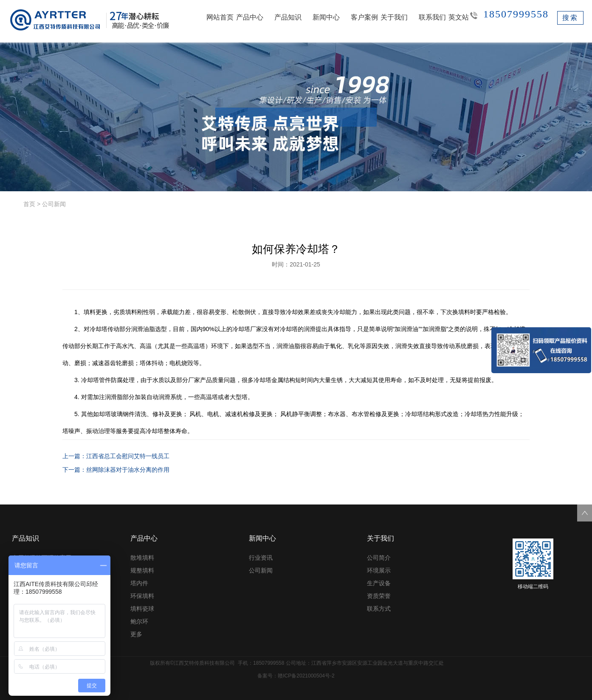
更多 (136, 634)
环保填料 (142, 596)
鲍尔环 (139, 621)
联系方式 (379, 609)
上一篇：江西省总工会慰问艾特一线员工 (116, 456)
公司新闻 (54, 204)
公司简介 (379, 558)
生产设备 (379, 583)
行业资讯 (261, 558)
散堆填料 (142, 558)
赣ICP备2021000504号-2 (306, 676)
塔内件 (139, 583)
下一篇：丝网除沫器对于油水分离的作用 (116, 470)
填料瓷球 (142, 609)
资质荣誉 (379, 596)
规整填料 (142, 570)
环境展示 (379, 570)
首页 (29, 204)
